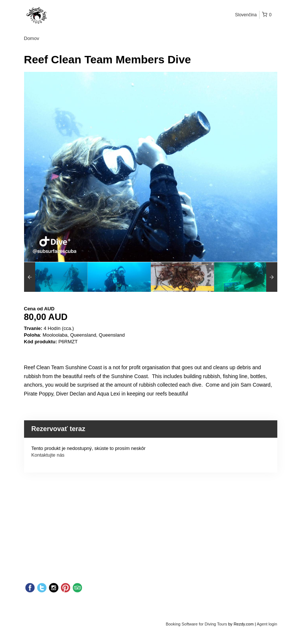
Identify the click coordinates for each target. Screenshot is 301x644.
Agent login (267, 624)
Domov (32, 38)
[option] (56, 277)
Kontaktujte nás (48, 455)
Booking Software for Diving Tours (197, 624)
